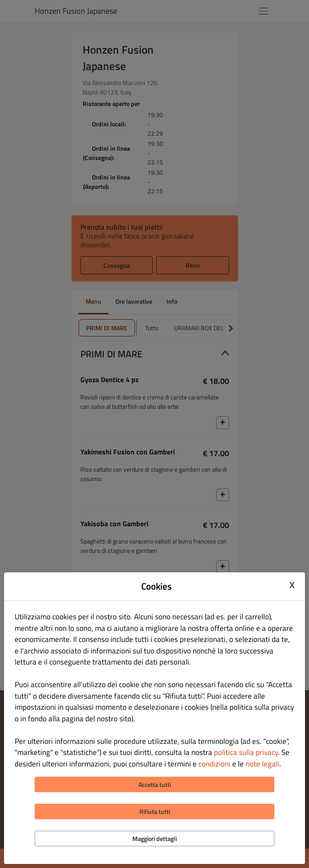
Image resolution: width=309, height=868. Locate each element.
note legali (262, 764)
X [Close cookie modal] (292, 585)
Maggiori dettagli (154, 839)
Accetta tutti (155, 784)
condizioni (214, 764)
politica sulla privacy (246, 752)
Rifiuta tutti (155, 811)
